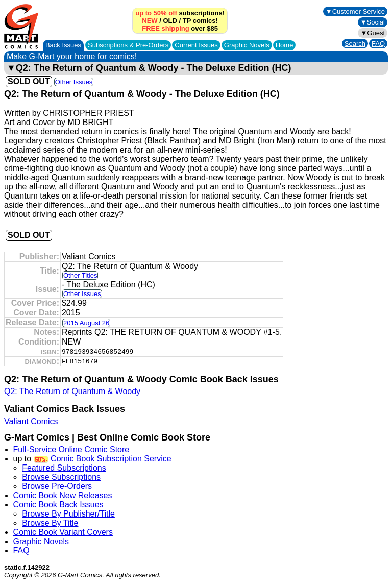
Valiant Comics (31, 421)
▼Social (373, 22)
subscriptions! (180, 13)
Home (285, 45)
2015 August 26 (86, 323)
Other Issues (74, 82)
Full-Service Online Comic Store (71, 449)
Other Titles (80, 275)
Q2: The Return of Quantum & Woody (72, 391)
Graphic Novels (247, 45)
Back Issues (63, 45)
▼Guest (373, 33)
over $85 (180, 28)
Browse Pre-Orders (57, 486)
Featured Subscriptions (64, 468)
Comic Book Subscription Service (111, 459)
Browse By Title (50, 523)
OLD (170, 21)
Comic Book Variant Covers (63, 532)
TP (187, 21)
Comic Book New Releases (63, 495)
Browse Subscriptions (61, 477)
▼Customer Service (355, 11)
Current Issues (196, 45)
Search (355, 44)
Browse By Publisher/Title (68, 514)
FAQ (378, 44)
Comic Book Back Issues (58, 505)
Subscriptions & (128, 45)
